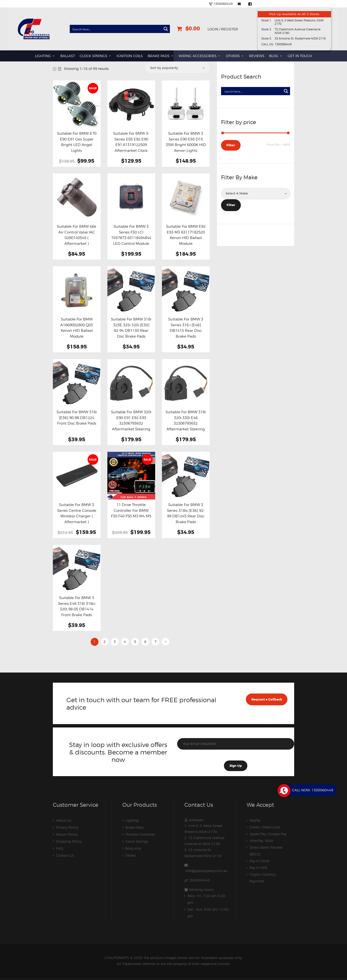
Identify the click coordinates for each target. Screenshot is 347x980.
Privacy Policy (67, 827)
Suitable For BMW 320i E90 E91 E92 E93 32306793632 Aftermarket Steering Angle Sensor (131, 423)
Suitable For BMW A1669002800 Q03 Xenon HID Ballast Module (77, 328)
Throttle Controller (140, 834)
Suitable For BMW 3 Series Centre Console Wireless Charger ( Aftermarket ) (77, 513)
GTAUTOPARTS (117, 956)
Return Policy (67, 834)
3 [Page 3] (115, 642)
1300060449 (199, 879)
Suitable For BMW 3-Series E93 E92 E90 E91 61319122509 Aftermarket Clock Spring (131, 145)
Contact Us (65, 854)
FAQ (60, 847)
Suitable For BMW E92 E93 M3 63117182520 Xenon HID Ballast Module (186, 235)
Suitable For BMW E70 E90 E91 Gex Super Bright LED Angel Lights (77, 142)
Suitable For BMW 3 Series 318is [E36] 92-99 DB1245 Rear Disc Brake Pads (186, 513)
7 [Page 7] (156, 642)
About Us (64, 820)
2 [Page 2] (105, 642)
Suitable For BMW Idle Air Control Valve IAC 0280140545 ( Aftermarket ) (77, 235)
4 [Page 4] (125, 642)
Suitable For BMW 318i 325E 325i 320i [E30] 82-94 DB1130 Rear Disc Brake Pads (131, 328)
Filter (231, 145)
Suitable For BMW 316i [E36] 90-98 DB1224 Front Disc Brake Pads (77, 418)
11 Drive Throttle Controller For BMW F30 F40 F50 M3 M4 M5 (131, 510)
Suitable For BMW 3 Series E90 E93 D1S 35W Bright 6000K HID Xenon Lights (186, 142)
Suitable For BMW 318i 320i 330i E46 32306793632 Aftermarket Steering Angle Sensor (186, 423)
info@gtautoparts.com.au (206, 870)
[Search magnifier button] (166, 29)
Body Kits (133, 847)
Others (131, 854)
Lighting (132, 820)
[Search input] (116, 29)
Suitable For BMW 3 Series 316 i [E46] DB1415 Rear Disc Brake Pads (186, 328)
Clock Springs (137, 841)
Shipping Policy (69, 841)
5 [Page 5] (135, 642)
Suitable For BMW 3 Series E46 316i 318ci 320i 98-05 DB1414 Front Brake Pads (77, 606)
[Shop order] (177, 68)
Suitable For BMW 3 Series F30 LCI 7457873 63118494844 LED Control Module (131, 235)
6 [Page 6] (145, 642)
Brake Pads (134, 827)
